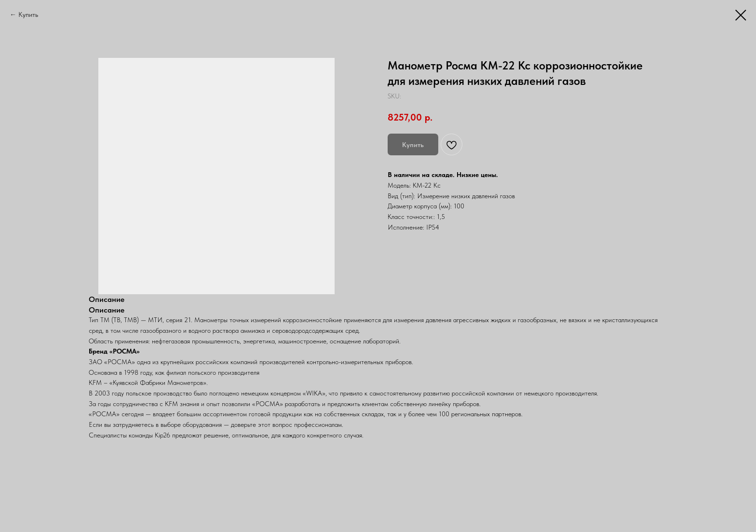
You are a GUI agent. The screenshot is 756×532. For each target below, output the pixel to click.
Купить (28, 14)
